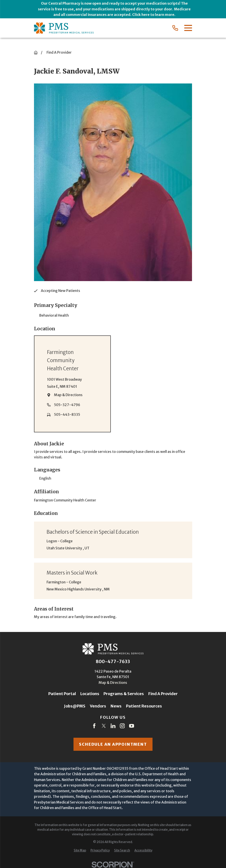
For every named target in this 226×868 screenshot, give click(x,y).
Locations (90, 694)
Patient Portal (62, 694)
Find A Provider (163, 694)
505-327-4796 (67, 405)
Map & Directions (68, 395)
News (116, 706)
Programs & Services (124, 694)
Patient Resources (144, 706)
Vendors (98, 706)
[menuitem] (80, 851)
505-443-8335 (67, 414)
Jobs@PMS (75, 706)
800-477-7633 (113, 662)
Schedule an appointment (113, 744)
